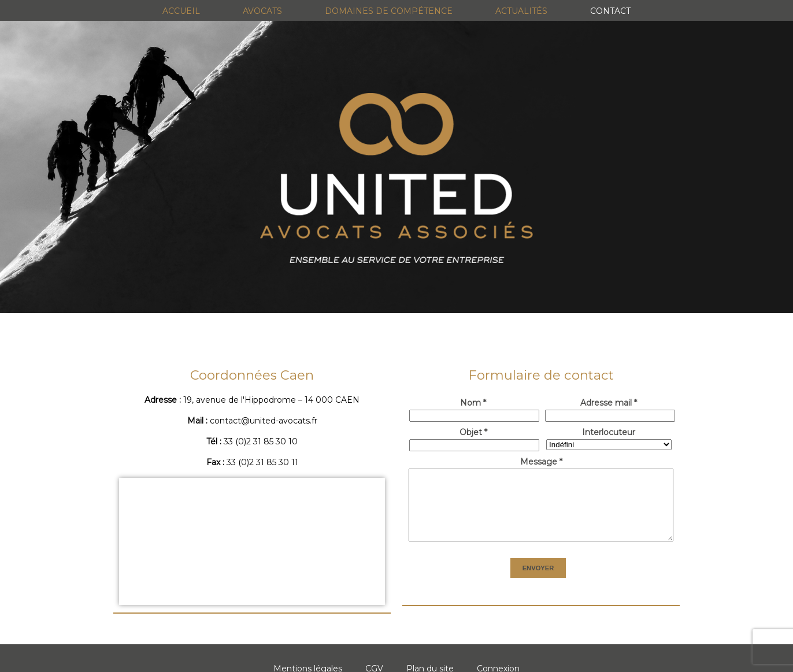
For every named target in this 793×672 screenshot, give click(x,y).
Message (541, 462)
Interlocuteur (609, 432)
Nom (473, 403)
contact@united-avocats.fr (264, 421)
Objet (473, 432)
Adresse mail (609, 403)
